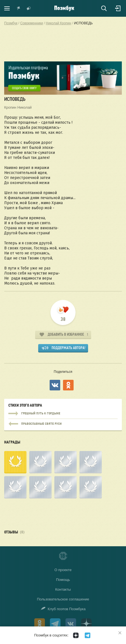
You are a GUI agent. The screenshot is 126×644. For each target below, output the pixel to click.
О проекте (63, 570)
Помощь (63, 580)
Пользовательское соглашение (63, 599)
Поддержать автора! (68, 348)
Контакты (63, 589)
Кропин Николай (18, 107)
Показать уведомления (19, 8)
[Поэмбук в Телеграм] (88, 635)
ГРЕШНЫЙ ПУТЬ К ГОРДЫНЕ (63, 414)
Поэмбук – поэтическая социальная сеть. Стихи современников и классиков (64, 8)
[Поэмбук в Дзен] (76, 635)
